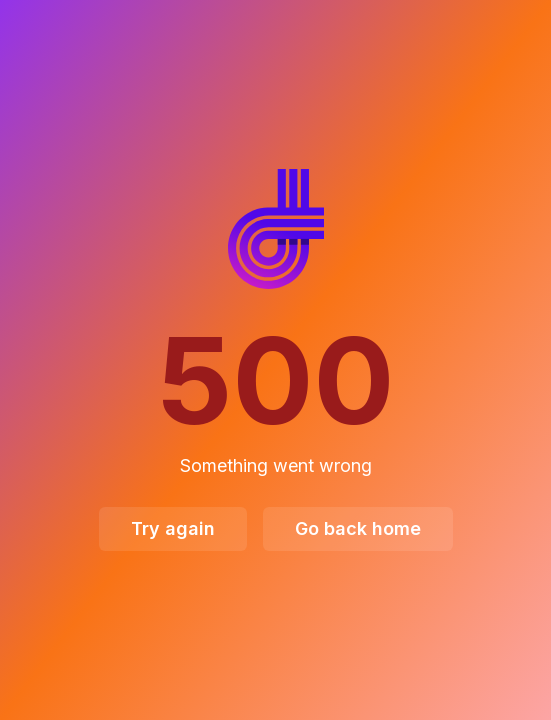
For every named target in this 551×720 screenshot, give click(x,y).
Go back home (358, 528)
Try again (173, 528)
